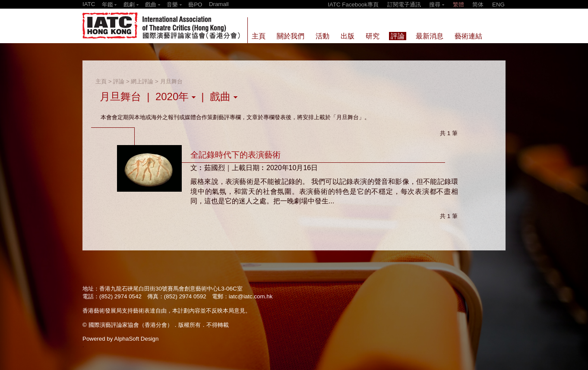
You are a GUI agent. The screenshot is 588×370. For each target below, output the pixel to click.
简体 (478, 5)
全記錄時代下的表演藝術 (236, 155)
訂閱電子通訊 (404, 5)
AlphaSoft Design (136, 339)
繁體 (458, 5)
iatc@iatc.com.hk (251, 296)
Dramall (219, 4)
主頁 (101, 81)
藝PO (195, 5)
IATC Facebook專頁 (353, 5)
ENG (498, 5)
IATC (89, 4)
